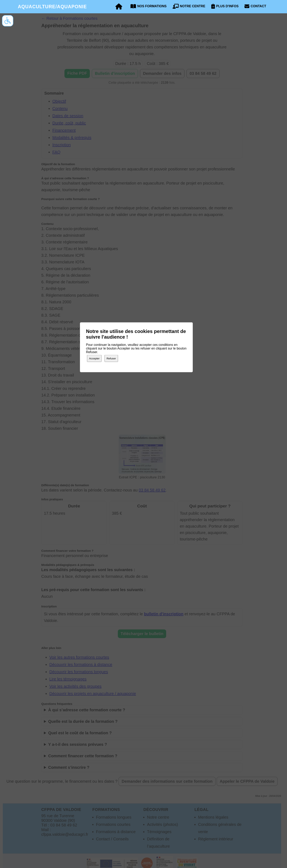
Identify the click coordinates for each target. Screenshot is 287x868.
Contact (255, 6)
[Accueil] (119, 7)
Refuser (111, 358)
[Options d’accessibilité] (8, 21)
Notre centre (189, 6)
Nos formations (148, 6)
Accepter (94, 358)
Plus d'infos (225, 6)
